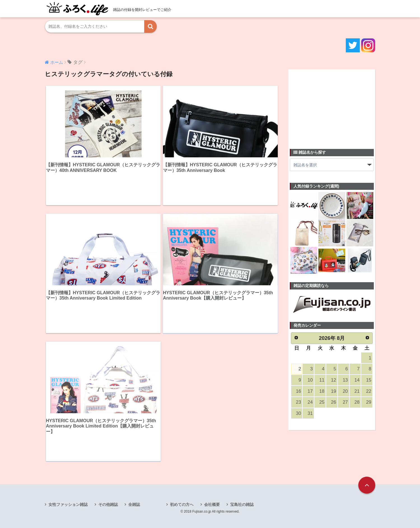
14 (357, 380)
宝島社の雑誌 (242, 504)
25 (322, 402)
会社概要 (212, 504)
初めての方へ (182, 504)
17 (310, 391)
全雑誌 (134, 504)
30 (298, 413)
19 (333, 391)
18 (322, 391)
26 (333, 402)
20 (345, 391)
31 (310, 413)
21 (357, 391)
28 (357, 402)
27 (345, 402)
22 (369, 391)
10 (310, 380)
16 (298, 391)
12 (333, 380)
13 (345, 380)
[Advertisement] (332, 106)
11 (322, 380)
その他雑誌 (108, 504)
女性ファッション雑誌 (68, 504)
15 (369, 380)
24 (310, 402)
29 (369, 402)
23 (298, 402)
